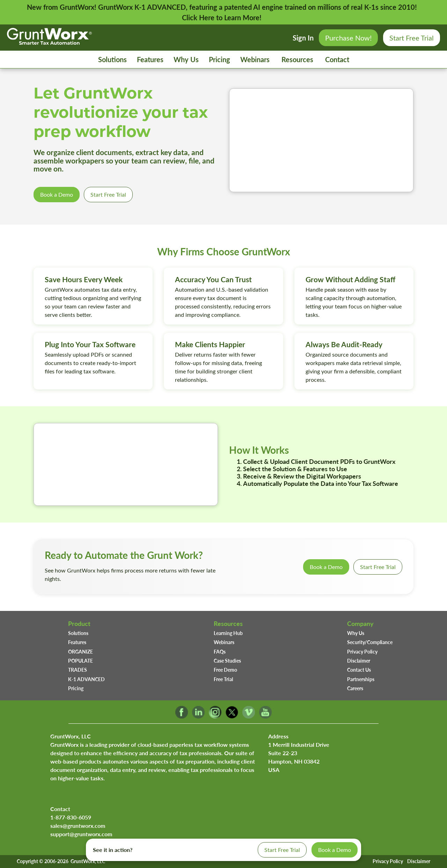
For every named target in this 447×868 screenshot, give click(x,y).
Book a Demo (57, 194)
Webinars (255, 59)
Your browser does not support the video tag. (321, 140)
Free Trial (223, 679)
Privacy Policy (362, 651)
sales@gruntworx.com (78, 826)
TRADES (78, 670)
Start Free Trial (412, 38)
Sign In (303, 38)
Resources (297, 59)
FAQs (220, 651)
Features (150, 59)
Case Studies (227, 661)
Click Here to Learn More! (222, 17)
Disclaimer (359, 661)
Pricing (219, 59)
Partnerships (361, 679)
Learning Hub (228, 633)
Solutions (112, 59)
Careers (355, 688)
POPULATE (80, 661)
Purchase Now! (348, 38)
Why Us (186, 59)
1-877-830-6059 (71, 817)
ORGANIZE (80, 651)
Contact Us (359, 670)
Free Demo (225, 670)
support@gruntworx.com (81, 834)
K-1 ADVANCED (86, 679)
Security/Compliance (370, 642)
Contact (337, 59)
